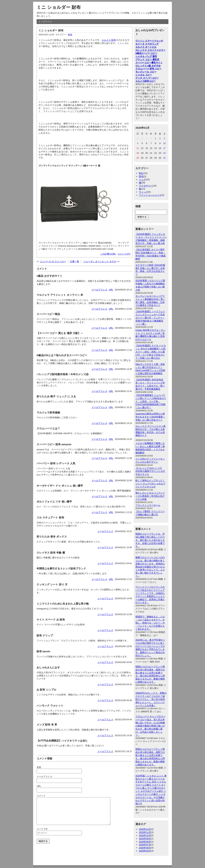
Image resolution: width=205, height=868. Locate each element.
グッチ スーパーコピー (147, 78)
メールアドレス (99, 290)
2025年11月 (145, 832)
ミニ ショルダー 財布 (59, 7)
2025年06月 (145, 848)
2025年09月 (145, 839)
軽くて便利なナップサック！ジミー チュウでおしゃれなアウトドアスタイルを (150, 484)
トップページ (45, 22)
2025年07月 (145, 845)
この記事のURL (108, 254)
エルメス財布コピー (146, 81)
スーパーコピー (149, 53)
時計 (141, 173)
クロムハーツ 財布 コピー (148, 69)
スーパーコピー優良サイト (149, 63)
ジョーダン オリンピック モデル (100, 261)
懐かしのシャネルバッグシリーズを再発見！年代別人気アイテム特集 (150, 496)
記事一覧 (75, 261)
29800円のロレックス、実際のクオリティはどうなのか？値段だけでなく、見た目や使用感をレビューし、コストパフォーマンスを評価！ (151, 699)
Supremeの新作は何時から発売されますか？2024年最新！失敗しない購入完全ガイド (150, 417)
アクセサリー (146, 186)
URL (111, 290)
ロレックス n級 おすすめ (148, 66)
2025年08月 (145, 842)
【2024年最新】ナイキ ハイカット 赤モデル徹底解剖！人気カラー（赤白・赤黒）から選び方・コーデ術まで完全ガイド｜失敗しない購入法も (151, 352)
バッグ (142, 179)
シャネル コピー (144, 75)
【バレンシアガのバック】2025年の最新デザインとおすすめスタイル (150, 471)
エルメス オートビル (146, 47)
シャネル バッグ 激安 (146, 56)
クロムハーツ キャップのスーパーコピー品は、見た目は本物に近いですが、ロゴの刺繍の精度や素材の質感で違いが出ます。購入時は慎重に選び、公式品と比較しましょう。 (150, 726)
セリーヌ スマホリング (147, 44)
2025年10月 (145, 835)
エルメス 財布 (109, 40)
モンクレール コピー (146, 72)
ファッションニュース (150, 195)
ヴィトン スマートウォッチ (149, 41)
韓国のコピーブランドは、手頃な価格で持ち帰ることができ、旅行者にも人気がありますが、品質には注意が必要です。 (150, 540)
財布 (70, 35)
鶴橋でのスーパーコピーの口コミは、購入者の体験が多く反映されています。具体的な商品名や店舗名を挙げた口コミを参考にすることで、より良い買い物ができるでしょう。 (150, 567)
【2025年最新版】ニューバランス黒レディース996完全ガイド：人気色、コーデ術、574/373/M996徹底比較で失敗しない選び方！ (151, 401)
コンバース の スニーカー (53, 261)
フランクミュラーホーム (148, 505)
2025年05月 (145, 851)
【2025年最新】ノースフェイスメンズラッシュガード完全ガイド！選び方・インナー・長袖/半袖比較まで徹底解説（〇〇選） (150, 318)
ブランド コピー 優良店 (147, 59)
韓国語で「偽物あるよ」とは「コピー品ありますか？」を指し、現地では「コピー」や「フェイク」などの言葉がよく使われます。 (150, 623)
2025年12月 (145, 829)
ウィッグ (143, 192)
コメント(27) (124, 254)
